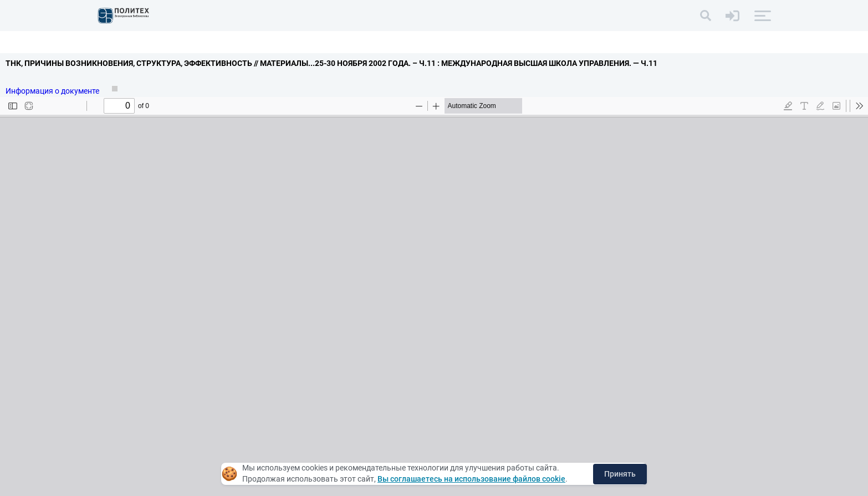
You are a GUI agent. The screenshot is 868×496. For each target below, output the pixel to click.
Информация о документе (53, 91)
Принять (620, 474)
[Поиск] (706, 16)
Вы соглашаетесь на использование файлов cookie (471, 479)
